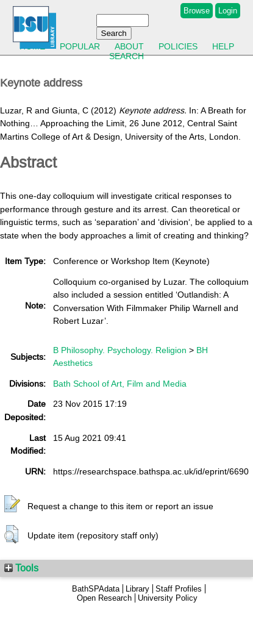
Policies (178, 46)
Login (228, 11)
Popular (80, 46)
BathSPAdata (96, 589)
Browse (197, 11)
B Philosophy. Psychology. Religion (120, 350)
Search (127, 56)
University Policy (168, 598)
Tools (21, 568)
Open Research (104, 598)
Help (223, 46)
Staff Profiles (179, 589)
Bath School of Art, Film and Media (120, 384)
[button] (12, 504)
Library (137, 589)
